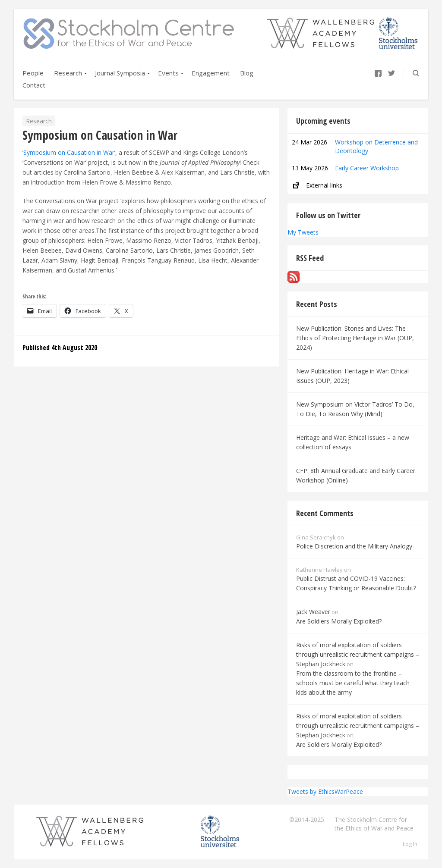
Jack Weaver (313, 612)
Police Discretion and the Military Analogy (354, 546)
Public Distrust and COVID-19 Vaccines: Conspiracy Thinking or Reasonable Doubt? (356, 583)
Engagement (211, 73)
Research (68, 73)
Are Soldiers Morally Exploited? (339, 621)
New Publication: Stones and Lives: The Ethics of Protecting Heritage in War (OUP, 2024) (355, 338)
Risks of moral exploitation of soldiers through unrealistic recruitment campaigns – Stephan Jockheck (358, 654)
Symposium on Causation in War (69, 152)
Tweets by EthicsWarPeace (325, 791)
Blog (247, 73)
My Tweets (303, 232)
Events (168, 73)
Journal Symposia (120, 73)
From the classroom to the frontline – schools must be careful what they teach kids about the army (353, 683)
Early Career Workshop (367, 168)
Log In (410, 844)
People (33, 73)
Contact (34, 85)
